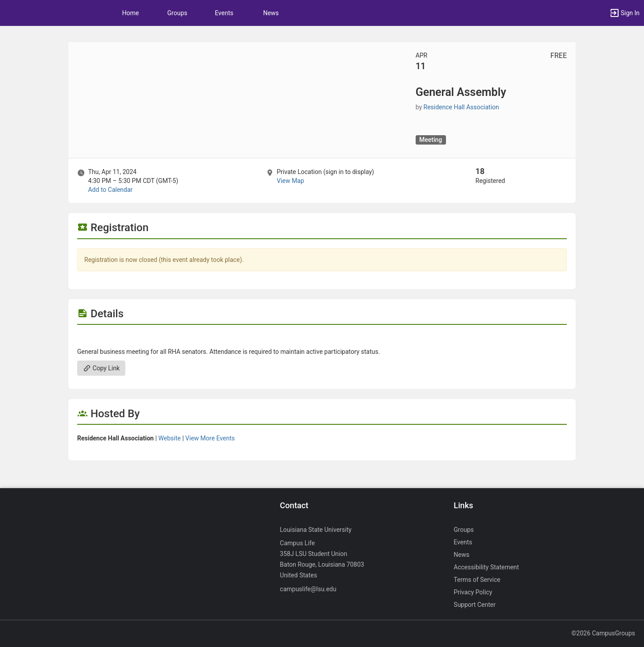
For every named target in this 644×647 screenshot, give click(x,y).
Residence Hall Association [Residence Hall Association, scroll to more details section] (461, 107)
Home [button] (131, 13)
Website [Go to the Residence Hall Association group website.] (169, 438)
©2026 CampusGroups (603, 633)
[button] (624, 13)
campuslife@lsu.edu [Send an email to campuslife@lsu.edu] (308, 589)
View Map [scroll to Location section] (290, 181)
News (271, 13)
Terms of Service (477, 580)
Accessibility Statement (486, 567)
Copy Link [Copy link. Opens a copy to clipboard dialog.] (101, 368)
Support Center (475, 605)
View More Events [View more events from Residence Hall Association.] (210, 438)
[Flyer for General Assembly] (322, 338)
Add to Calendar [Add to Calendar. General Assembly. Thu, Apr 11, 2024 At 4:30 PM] (110, 190)
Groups (177, 13)
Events (224, 13)
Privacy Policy (473, 592)
